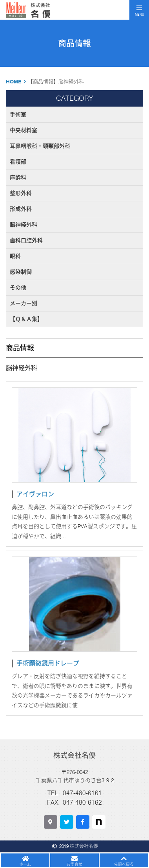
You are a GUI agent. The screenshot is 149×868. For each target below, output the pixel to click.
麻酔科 (18, 177)
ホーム (25, 864)
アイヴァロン (35, 494)
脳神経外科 (24, 225)
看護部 (18, 162)
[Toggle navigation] (139, 10)
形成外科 (21, 209)
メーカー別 (24, 303)
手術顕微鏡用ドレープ (48, 663)
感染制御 (21, 272)
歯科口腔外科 (26, 240)
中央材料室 (24, 130)
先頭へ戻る (124, 864)
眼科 (15, 256)
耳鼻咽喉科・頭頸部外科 (40, 146)
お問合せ (74, 864)
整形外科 (21, 193)
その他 (18, 287)
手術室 (18, 114)
